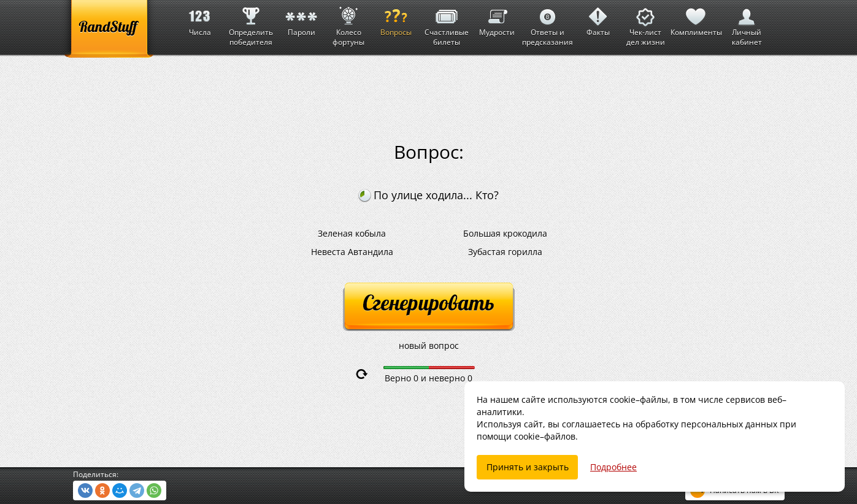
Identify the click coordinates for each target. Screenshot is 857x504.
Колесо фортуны (348, 24)
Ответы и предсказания (548, 24)
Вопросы (396, 19)
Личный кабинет (747, 24)
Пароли (301, 19)
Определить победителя (251, 24)
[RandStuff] (109, 29)
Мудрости (497, 19)
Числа (200, 19)
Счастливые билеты (447, 24)
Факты (598, 19)
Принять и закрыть (528, 467)
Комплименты (696, 19)
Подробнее (613, 467)
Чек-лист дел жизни (646, 24)
